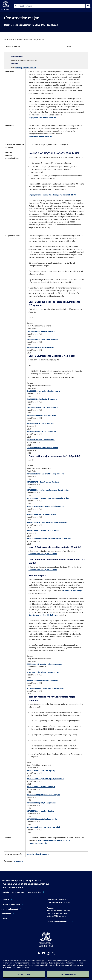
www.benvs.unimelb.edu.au (40, 136)
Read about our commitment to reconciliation (21, 892)
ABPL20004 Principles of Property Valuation (45, 779)
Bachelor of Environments (38, 854)
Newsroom (6, 914)
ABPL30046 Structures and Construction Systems (48, 522)
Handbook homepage (73, 590)
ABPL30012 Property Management (41, 803)
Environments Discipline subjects (43, 554)
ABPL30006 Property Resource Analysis (43, 795)
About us (5, 900)
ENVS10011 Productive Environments (42, 448)
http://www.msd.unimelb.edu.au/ (42, 117)
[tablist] (52, 6)
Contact (5, 918)
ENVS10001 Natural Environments (41, 331)
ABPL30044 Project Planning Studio (42, 514)
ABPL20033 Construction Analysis (41, 787)
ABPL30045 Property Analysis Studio (42, 819)
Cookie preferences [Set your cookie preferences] (68, 974)
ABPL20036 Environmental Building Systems (45, 474)
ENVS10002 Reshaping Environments (42, 339)
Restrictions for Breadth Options (43, 615)
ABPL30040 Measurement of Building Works (45, 506)
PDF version (18, 861)
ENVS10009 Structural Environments (42, 431)
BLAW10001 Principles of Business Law (43, 672)
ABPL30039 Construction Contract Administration (48, 498)
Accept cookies (24, 974)
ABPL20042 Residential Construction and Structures (49, 538)
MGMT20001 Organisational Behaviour (43, 680)
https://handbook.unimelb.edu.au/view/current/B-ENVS (52, 195)
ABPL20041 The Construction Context (43, 482)
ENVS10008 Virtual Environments (41, 423)
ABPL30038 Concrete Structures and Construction (48, 490)
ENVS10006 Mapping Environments (41, 415)
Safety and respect (10, 909)
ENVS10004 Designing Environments (42, 399)
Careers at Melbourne (11, 904)
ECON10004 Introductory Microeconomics (44, 664)
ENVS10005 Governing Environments (42, 407)
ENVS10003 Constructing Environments (43, 391)
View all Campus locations (58, 922)
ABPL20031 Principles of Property (41, 770)
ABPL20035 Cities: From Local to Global (43, 827)
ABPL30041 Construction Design (40, 811)
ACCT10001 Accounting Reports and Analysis (46, 688)
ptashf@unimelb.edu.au (25, 67)
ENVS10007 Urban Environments (40, 347)
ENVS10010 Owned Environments (41, 440)
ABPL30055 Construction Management (43, 530)
